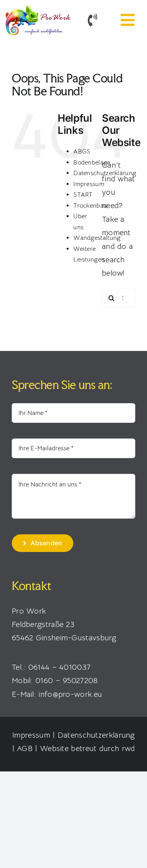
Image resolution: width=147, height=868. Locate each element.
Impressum (89, 184)
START (83, 195)
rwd (129, 748)
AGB (25, 748)
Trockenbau (90, 206)
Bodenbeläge (92, 163)
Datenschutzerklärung (96, 735)
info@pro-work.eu (70, 694)
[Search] (112, 298)
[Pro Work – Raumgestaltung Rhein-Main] (37, 8)
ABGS (82, 152)
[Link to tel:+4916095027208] (93, 20)
